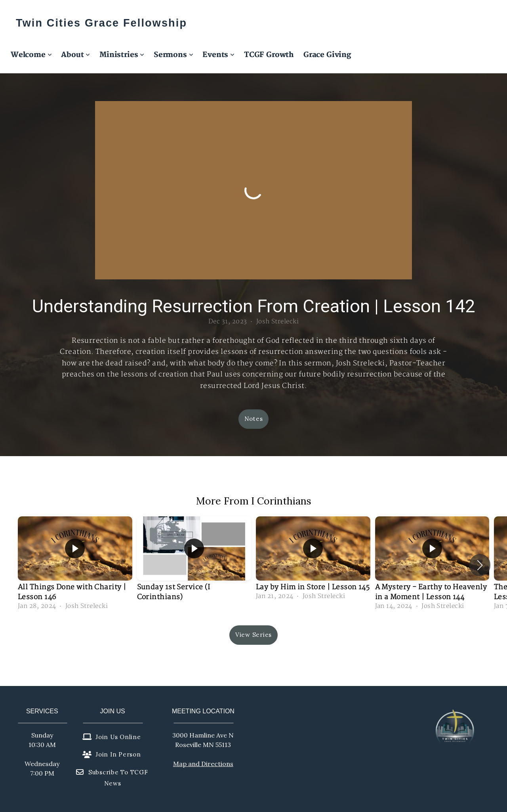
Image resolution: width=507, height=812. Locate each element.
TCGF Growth (269, 55)
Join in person (112, 754)
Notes (254, 419)
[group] (75, 565)
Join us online (112, 737)
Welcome (31, 55)
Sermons (173, 55)
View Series (253, 635)
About (75, 55)
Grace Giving (327, 55)
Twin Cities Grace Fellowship (101, 23)
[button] (480, 565)
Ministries (122, 55)
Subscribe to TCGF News (112, 778)
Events (218, 55)
